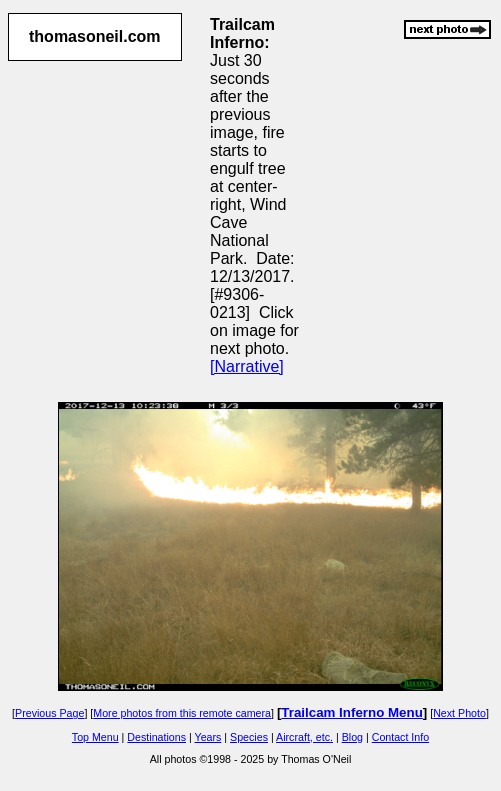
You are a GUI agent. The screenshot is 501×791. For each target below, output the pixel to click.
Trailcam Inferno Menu (351, 712)
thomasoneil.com (95, 36)
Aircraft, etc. (304, 737)
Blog (352, 737)
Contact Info (400, 737)
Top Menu (95, 737)
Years (208, 737)
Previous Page (49, 713)
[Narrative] (247, 366)
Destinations (156, 737)
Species (249, 737)
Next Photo (459, 713)
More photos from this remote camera (182, 713)
